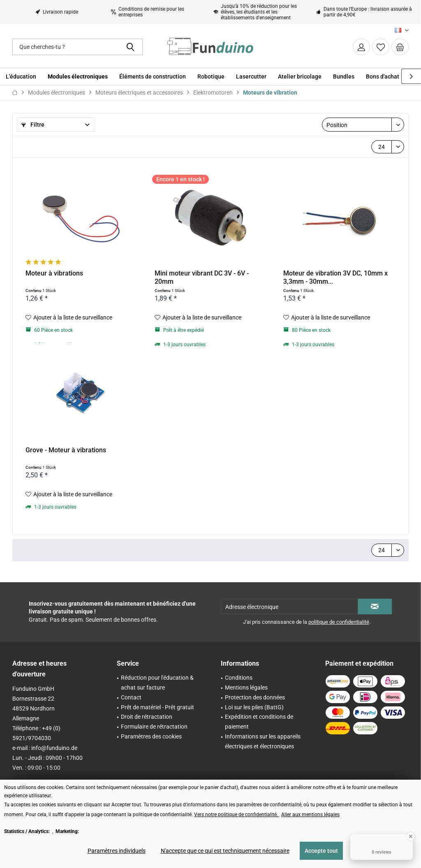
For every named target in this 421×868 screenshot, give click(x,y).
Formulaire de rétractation (154, 727)
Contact (131, 697)
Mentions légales (246, 687)
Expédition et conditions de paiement (259, 722)
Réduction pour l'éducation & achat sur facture (157, 683)
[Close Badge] (411, 836)
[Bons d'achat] (383, 77)
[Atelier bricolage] (300, 77)
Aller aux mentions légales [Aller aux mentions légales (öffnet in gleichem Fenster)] (310, 815)
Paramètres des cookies (151, 736)
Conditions (239, 678)
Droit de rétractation (147, 717)
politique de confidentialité (339, 622)
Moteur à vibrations (54, 273)
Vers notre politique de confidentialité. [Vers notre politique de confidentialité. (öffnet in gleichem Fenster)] (237, 815)
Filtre (33, 125)
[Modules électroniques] (78, 77)
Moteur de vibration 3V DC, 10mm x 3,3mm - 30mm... (335, 277)
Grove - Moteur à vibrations (66, 450)
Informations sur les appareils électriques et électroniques (263, 741)
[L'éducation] (21, 77)
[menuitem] (400, 47)
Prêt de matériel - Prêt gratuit (157, 707)
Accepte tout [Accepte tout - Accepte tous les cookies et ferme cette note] (321, 851)
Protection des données (255, 697)
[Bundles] (344, 77)
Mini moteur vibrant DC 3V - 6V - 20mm (202, 277)
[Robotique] (211, 77)
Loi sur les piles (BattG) (254, 707)
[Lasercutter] (251, 77)
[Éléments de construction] (153, 77)
